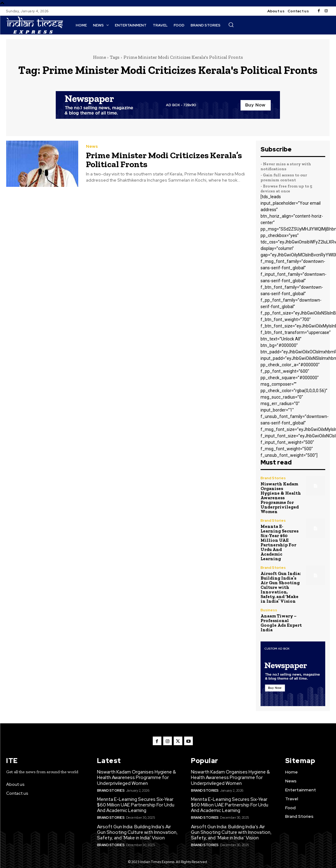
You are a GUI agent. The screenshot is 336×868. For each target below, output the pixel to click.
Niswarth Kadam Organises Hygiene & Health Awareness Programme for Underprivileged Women (280, 497)
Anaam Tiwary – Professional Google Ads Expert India (281, 615)
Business (269, 603)
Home (99, 57)
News (92, 147)
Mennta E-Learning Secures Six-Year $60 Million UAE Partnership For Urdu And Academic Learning (279, 539)
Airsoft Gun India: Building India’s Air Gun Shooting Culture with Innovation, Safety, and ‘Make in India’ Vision (281, 582)
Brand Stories (273, 478)
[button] (231, 25)
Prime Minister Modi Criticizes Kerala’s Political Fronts (163, 160)
